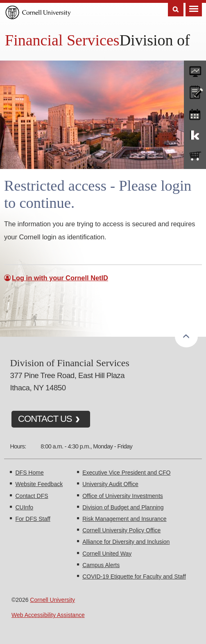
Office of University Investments (123, 496)
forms (195, 70)
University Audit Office (110, 484)
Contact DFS (32, 496)
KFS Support (195, 135)
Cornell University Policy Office (121, 530)
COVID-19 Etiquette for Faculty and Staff (134, 576)
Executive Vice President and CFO (126, 473)
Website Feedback (39, 484)
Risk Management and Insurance (124, 519)
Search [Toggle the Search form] (176, 10)
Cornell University (52, 600)
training (195, 113)
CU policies (195, 91)
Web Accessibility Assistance (48, 615)
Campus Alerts (101, 565)
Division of (155, 40)
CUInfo (24, 507)
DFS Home (29, 473)
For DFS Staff (33, 519)
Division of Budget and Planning (123, 507)
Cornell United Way (107, 554)
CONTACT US (45, 419)
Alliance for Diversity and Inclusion (126, 542)
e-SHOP (195, 156)
